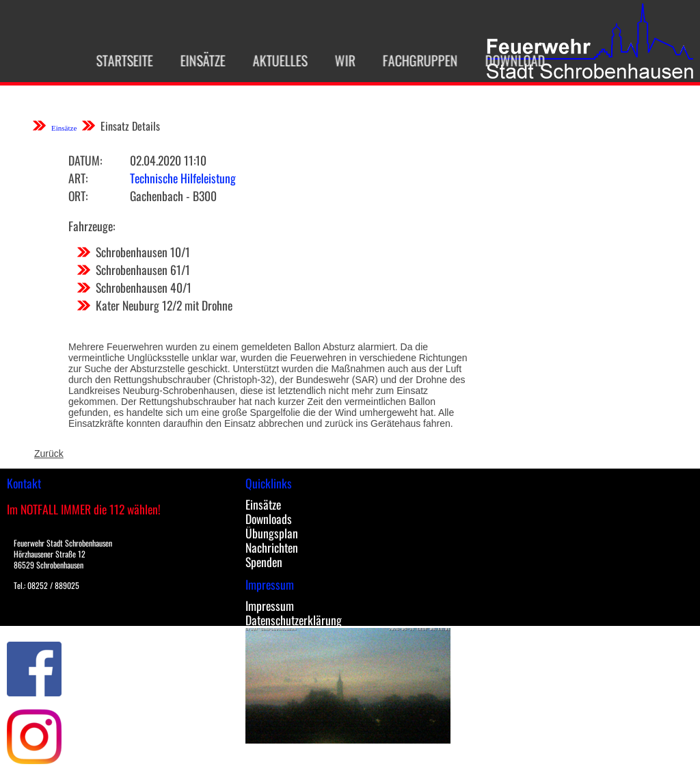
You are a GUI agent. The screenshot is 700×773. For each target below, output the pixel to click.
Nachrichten (272, 547)
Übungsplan (272, 533)
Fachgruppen (412, 60)
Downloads (269, 519)
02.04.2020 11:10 (168, 160)
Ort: (78, 196)
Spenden (264, 562)
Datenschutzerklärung (294, 620)
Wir (337, 60)
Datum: (85, 160)
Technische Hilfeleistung (183, 178)
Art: (78, 178)
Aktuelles (272, 60)
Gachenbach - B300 (173, 196)
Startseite (117, 60)
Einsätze (195, 60)
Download (507, 60)
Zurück (49, 454)
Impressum (270, 605)
